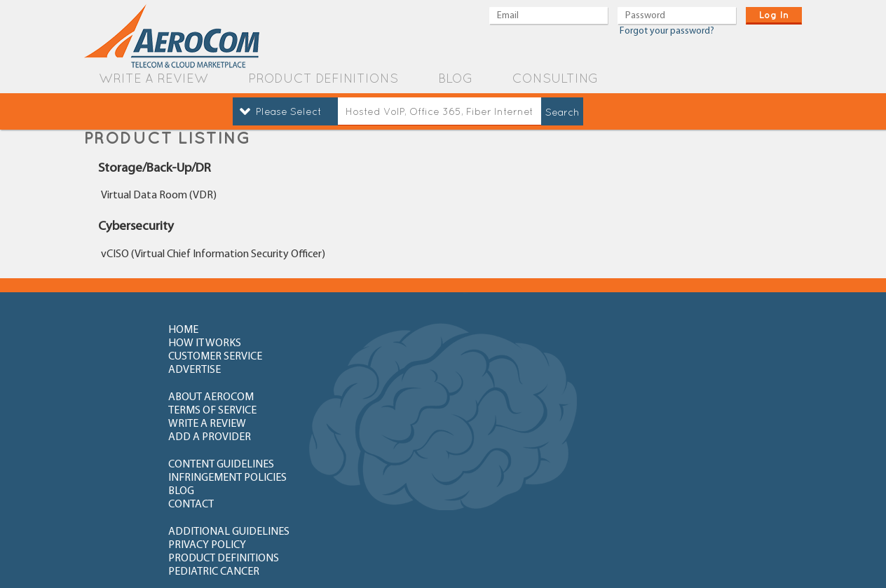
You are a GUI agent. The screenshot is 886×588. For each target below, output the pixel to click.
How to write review (223, 439)
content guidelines (221, 385)
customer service (521, 330)
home (183, 330)
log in (774, 15)
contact (649, 385)
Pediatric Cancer (672, 412)
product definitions (323, 78)
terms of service (365, 357)
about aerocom (211, 357)
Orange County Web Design (731, 558)
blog (455, 78)
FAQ (331, 439)
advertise (653, 330)
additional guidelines (229, 412)
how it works (357, 330)
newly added (667, 489)
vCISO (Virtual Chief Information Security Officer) (213, 254)
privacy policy (360, 412)
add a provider (668, 357)
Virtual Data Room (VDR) (159, 196)
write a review (154, 78)
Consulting (555, 78)
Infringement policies (380, 385)
